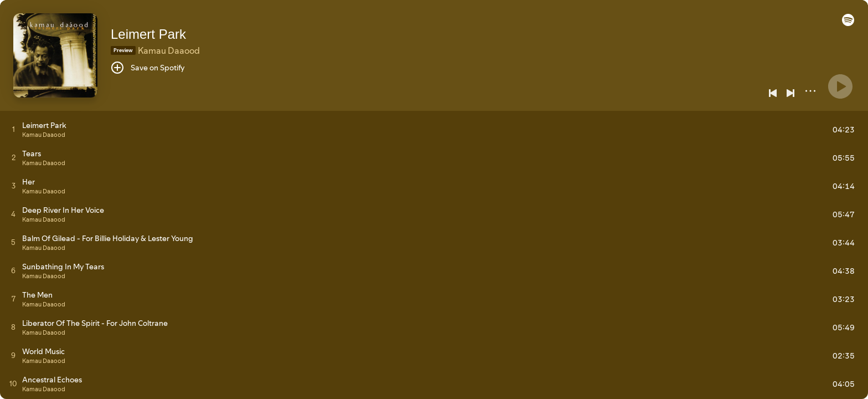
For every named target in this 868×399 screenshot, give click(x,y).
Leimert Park (148, 34)
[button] (848, 23)
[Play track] (14, 129)
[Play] (840, 86)
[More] (810, 91)
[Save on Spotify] (148, 68)
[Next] (790, 93)
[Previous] (773, 93)
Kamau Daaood (169, 50)
